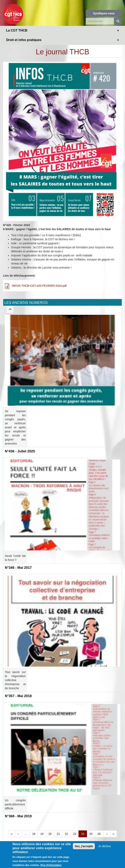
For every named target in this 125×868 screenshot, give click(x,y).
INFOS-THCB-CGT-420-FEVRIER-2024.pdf (39, 286)
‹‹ (12, 834)
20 (50, 834)
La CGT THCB (17, 30)
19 (42, 834)
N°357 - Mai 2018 (18, 696)
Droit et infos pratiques (24, 40)
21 (58, 834)
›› (113, 834)
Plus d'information (51, 865)
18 (34, 834)
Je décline (105, 846)
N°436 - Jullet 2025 (20, 451)
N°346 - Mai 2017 (18, 568)
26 (99, 834)
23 (75, 834)
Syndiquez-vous (104, 13)
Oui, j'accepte (84, 846)
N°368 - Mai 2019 (18, 816)
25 (91, 834)
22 (66, 834)
